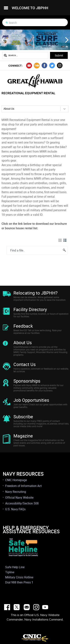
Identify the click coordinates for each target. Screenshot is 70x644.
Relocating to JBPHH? (35, 293)
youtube (29, 66)
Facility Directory (30, 309)
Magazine (23, 436)
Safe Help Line (15, 567)
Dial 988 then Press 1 (19, 582)
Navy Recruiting (16, 492)
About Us (23, 343)
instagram (60, 66)
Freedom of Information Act (23, 486)
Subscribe (23, 417)
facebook (44, 66)
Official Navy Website (19, 497)
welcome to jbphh (30, 8)
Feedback (23, 326)
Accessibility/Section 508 (22, 503)
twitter (52, 66)
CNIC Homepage (16, 480)
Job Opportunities (31, 400)
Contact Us (25, 364)
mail (37, 66)
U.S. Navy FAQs (15, 509)
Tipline (10, 572)
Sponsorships (27, 381)
